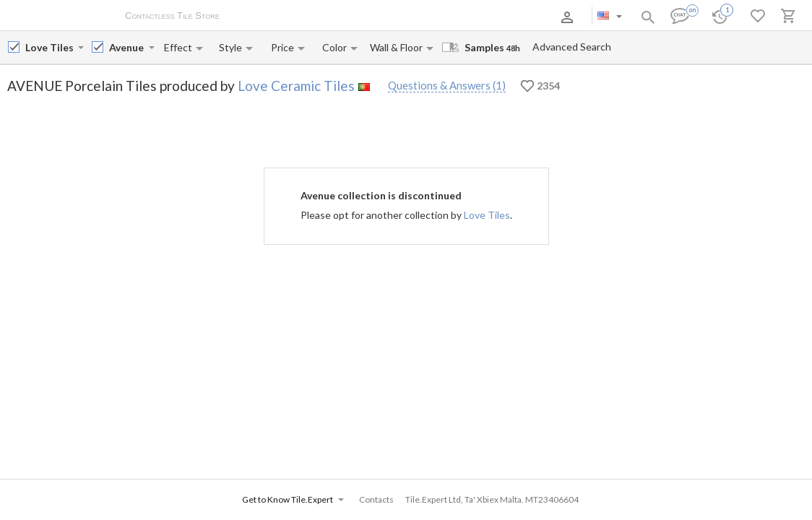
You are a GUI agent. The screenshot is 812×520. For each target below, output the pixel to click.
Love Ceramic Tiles (296, 86)
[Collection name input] (128, 47)
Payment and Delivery (328, 17)
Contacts (401, 17)
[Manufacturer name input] (50, 47)
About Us (254, 17)
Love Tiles (487, 215)
